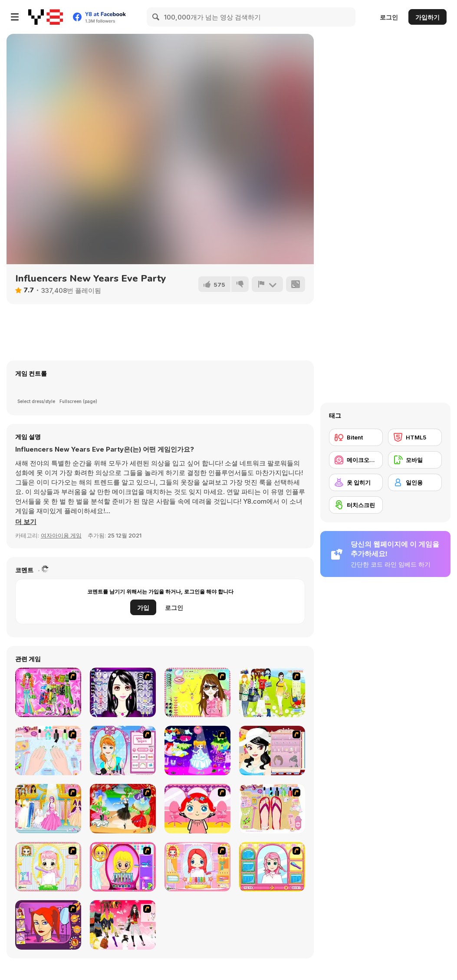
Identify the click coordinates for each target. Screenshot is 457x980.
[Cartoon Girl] (197, 751)
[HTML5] (415, 437)
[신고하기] (267, 284)
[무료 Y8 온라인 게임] (46, 17)
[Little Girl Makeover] (197, 809)
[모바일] (415, 460)
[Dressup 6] (48, 809)
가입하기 (427, 17)
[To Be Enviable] (197, 692)
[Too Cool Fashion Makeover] (48, 925)
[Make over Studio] (272, 867)
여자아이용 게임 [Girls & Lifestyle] (61, 535)
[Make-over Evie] (123, 751)
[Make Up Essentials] (123, 692)
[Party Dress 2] (123, 809)
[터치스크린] (356, 505)
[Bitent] (356, 437)
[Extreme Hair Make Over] (123, 867)
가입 (143, 608)
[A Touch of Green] (48, 692)
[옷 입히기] (356, 482)
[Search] (156, 17)
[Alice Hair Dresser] (48, 867)
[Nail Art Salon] (48, 751)
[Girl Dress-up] (272, 751)
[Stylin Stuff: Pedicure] (272, 809)
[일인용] (415, 482)
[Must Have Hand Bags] (272, 692)
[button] (26, 522)
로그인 (389, 17)
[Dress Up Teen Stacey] (123, 925)
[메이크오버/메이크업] (356, 460)
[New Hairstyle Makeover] (197, 867)
